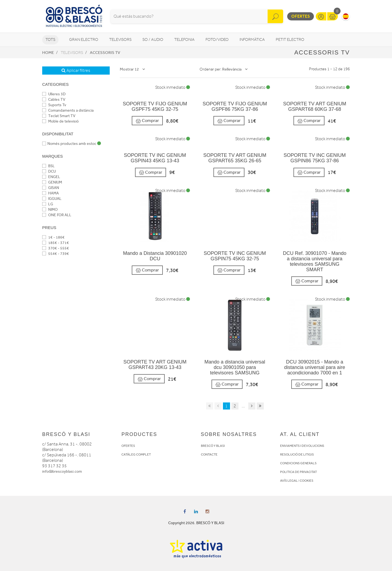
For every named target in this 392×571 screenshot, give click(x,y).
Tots (50, 40)
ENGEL (51, 177)
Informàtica (252, 40)
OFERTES (128, 446)
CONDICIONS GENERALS (298, 463)
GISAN (51, 188)
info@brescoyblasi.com (62, 471)
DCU (49, 171)
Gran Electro (84, 40)
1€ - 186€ (53, 237)
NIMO (50, 210)
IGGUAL (52, 199)
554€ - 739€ (56, 254)
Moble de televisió (60, 121)
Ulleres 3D (54, 94)
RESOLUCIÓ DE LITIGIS (297, 454)
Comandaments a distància (68, 110)
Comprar (147, 121)
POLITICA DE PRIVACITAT (298, 472)
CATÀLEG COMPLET (136, 454)
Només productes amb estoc (72, 144)
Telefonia (184, 40)
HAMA (50, 193)
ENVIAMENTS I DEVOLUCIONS (302, 446)
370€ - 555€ (56, 248)
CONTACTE (209, 454)
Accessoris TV (105, 53)
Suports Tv (54, 105)
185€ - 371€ (56, 243)
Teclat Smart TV (59, 116)
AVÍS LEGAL (289, 481)
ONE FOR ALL (57, 215)
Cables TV (54, 100)
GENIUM (52, 182)
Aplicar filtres (76, 71)
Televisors (120, 40)
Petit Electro (290, 40)
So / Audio (153, 40)
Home (48, 53)
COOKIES (307, 481)
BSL (48, 166)
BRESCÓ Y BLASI (213, 446)
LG (48, 204)
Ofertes (301, 16)
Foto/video (217, 40)
